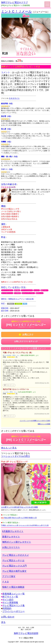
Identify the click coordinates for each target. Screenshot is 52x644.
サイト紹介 (8, 600)
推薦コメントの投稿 (44, 424)
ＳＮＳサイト (14, 98)
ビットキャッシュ (7, 293)
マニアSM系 (24, 518)
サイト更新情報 (10, 603)
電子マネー (44, 290)
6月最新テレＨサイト (13, 531)
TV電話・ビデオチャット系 (10, 525)
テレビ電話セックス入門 (14, 566)
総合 (2, 518)
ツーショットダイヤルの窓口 (16, 456)
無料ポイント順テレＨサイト (17, 542)
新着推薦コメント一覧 (14, 594)
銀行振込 (17, 290)
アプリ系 (46, 525)
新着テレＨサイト (11, 537)
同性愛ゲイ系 (32, 518)
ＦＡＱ (5, 582)
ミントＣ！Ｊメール (16, 11)
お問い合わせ (8, 617)
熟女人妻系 (8, 518)
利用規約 (7, 608)
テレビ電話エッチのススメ (16, 555)
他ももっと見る (9, 448)
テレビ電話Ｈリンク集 (14, 605)
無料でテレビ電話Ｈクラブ (14, 2)
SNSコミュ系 (38, 525)
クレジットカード (7, 290)
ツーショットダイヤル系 (26, 525)
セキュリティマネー (28, 293)
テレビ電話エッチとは (13, 560)
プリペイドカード (27, 290)
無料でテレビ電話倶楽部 (26, 633)
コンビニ (37, 290)
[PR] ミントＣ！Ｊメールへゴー (26, 324)
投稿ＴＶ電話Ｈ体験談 (13, 587)
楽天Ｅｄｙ (40, 293)
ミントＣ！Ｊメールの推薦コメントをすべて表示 (35, 421)
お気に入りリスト (11, 547)
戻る (3, 622)
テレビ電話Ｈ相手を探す (14, 571)
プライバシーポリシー (14, 611)
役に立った (9, 385)
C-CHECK (17, 293)
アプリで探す (9, 576)
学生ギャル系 (16, 518)
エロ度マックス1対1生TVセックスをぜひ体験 (19, 507)
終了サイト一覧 (10, 597)
